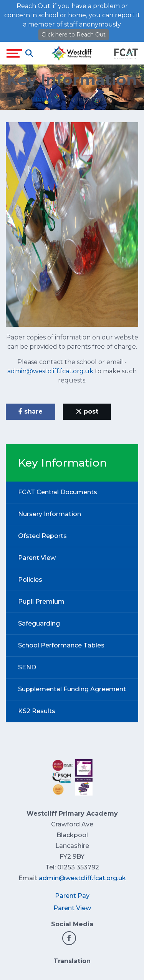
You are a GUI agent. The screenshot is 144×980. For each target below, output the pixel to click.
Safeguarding (39, 623)
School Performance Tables (61, 645)
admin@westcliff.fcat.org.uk (50, 371)
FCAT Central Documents (58, 492)
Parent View (37, 558)
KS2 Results (37, 711)
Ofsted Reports (42, 536)
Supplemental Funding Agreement (72, 689)
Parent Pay (72, 896)
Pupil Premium (41, 602)
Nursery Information (50, 514)
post (87, 411)
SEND (27, 667)
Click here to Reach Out (74, 35)
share (31, 411)
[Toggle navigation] (14, 53)
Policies (30, 580)
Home (42, 99)
